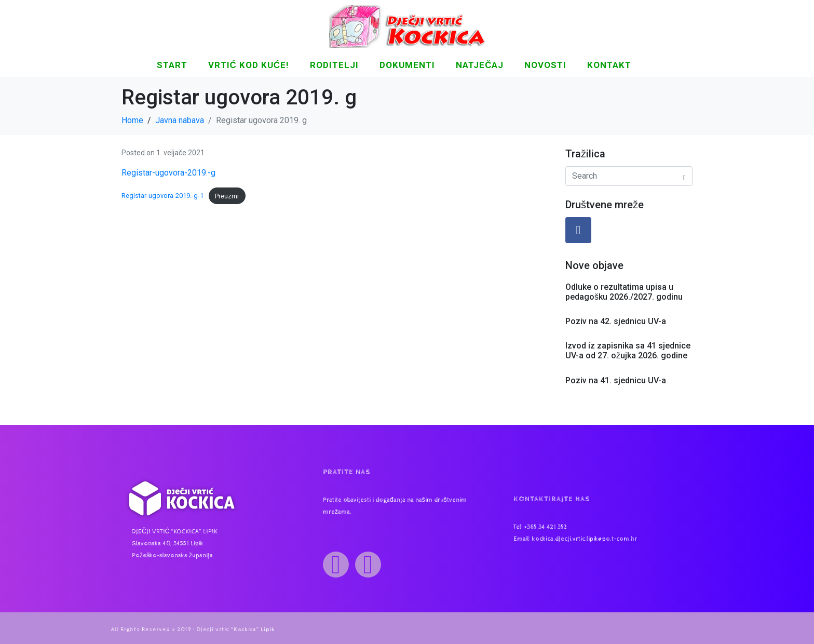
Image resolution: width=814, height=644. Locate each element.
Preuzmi (227, 196)
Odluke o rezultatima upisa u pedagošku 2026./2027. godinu (624, 292)
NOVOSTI (545, 65)
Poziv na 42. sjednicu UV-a (616, 321)
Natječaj (480, 65)
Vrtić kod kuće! (249, 65)
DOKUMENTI (407, 65)
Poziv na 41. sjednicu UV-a (616, 380)
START (172, 65)
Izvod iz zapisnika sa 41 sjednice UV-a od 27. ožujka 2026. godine (628, 351)
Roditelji (334, 65)
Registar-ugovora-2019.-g (168, 173)
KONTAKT (609, 65)
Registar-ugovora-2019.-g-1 (162, 196)
